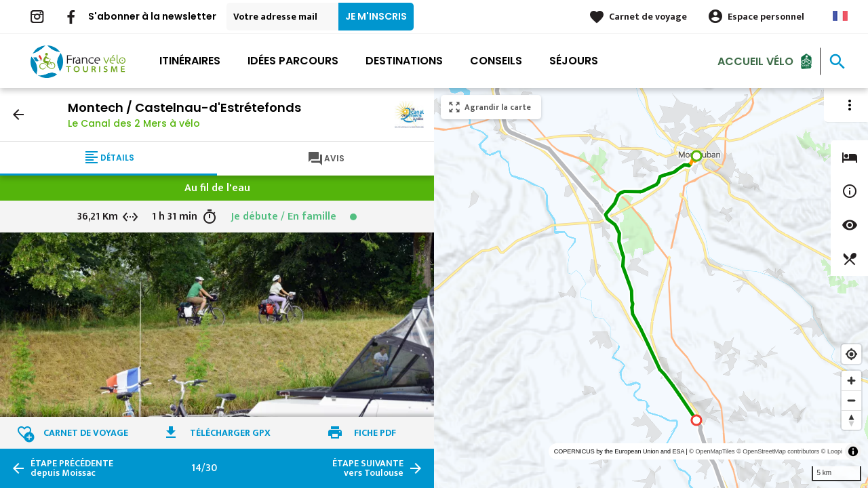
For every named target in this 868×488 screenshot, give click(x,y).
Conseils (496, 61)
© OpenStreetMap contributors (778, 451)
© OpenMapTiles (712, 451)
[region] (651, 288)
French (840, 16)
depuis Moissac (72, 468)
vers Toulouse (368, 468)
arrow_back (18, 115)
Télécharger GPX (230, 433)
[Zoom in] (851, 381)
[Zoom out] (851, 400)
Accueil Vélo (755, 61)
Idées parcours (293, 61)
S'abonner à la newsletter (152, 16)
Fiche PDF (375, 433)
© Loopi (832, 451)
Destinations (404, 61)
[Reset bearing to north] (851, 420)
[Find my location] (851, 354)
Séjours (574, 61)
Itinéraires (190, 61)
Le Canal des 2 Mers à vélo (134, 123)
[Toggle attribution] (853, 451)
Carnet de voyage (648, 17)
